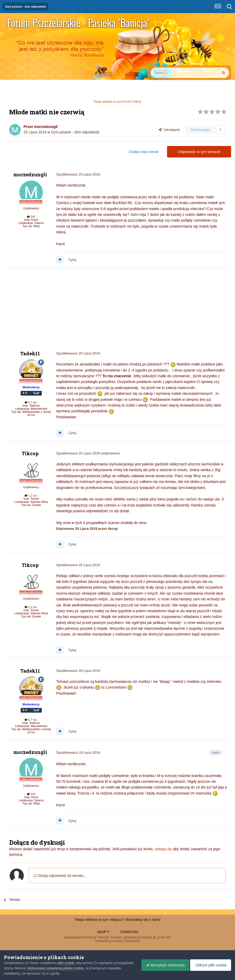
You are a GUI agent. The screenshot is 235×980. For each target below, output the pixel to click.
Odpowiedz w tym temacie (199, 152)
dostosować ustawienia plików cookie (76, 968)
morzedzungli (46, 127)
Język (103, 932)
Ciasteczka (129, 932)
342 (31, 217)
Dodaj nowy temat (144, 152)
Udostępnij (169, 130)
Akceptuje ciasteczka (163, 965)
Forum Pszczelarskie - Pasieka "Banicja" (78, 22)
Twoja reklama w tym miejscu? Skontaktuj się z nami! (118, 920)
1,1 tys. (31, 495)
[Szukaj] (172, 73)
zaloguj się (163, 849)
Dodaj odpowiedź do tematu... (60, 876)
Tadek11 (30, 353)
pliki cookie (66, 963)
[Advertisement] (65, 309)
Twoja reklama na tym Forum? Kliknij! (117, 102)
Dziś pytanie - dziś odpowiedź (75, 132)
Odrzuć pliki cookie (210, 965)
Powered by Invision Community (117, 941)
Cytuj (72, 260)
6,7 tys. (31, 402)
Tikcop (30, 453)
